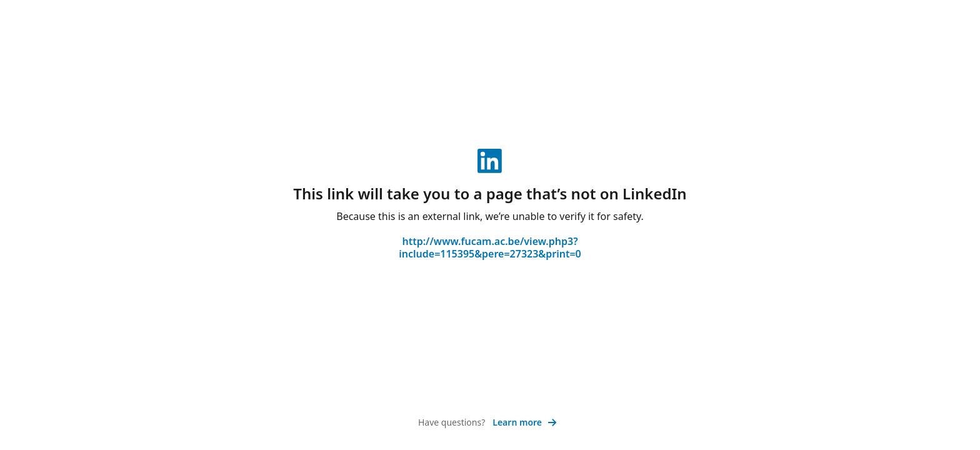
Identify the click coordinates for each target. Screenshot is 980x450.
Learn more (525, 422)
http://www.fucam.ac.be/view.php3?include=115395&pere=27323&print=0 (490, 247)
